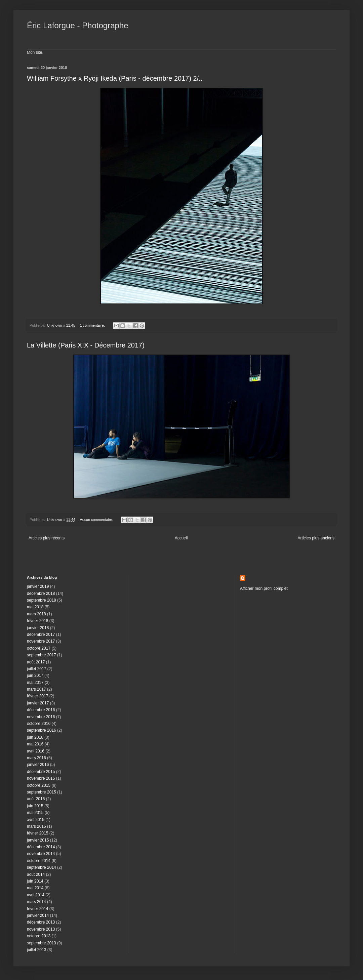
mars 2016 (36, 758)
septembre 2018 (42, 600)
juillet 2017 (36, 669)
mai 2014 (35, 888)
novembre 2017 (41, 641)
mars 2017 (36, 689)
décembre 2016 (41, 710)
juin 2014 (35, 881)
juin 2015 (35, 806)
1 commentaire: (93, 325)
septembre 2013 (42, 943)
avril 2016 (36, 751)
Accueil (181, 538)
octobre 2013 (39, 936)
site (39, 52)
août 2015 (36, 799)
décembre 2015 (41, 772)
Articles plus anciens (316, 538)
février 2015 (37, 833)
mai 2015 (35, 813)
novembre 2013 (41, 929)
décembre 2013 (41, 922)
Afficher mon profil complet (264, 588)
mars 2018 (36, 614)
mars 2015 (36, 826)
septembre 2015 (42, 792)
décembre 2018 (41, 594)
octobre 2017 (39, 648)
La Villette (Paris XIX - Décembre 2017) (86, 345)
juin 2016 (35, 737)
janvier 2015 (38, 840)
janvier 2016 (38, 765)
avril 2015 (36, 820)
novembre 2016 (41, 717)
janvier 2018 (38, 628)
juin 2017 (35, 676)
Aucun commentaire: (97, 520)
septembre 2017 (42, 655)
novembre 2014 (41, 854)
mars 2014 (36, 902)
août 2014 (36, 874)
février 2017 (37, 696)
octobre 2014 (39, 861)
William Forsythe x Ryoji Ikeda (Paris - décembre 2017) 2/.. (115, 78)
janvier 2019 (38, 586)
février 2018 (37, 621)
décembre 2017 (41, 635)
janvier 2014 (38, 915)
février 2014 (37, 909)
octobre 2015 (39, 785)
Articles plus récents (47, 538)
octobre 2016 (39, 724)
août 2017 (36, 662)
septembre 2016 (42, 730)
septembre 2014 (42, 867)
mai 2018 (35, 607)
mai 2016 (35, 744)
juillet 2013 (36, 950)
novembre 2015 (41, 778)
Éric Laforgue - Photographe (78, 25)
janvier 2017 (38, 703)
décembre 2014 (41, 847)
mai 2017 (35, 683)
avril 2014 (36, 895)
